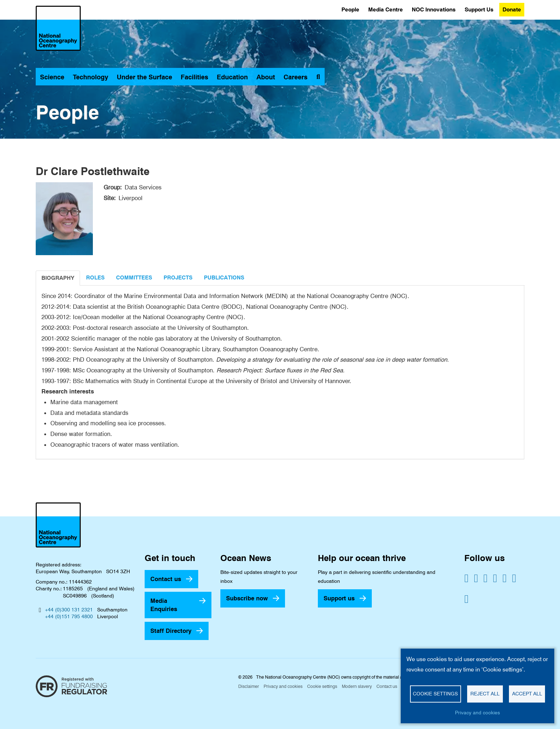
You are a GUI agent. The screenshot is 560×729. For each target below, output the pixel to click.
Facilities (194, 77)
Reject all (485, 694)
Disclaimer (249, 686)
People (350, 9)
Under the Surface (144, 77)
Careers (296, 77)
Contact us (166, 579)
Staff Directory (171, 631)
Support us (339, 598)
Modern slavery (357, 686)
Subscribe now (247, 598)
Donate (512, 9)
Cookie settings (322, 686)
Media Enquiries (164, 605)
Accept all (527, 694)
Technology (91, 77)
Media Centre (386, 9)
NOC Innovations (434, 9)
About (266, 77)
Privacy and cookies (283, 686)
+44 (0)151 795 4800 (69, 616)
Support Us (479, 9)
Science (52, 77)
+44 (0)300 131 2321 (69, 610)
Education (232, 77)
